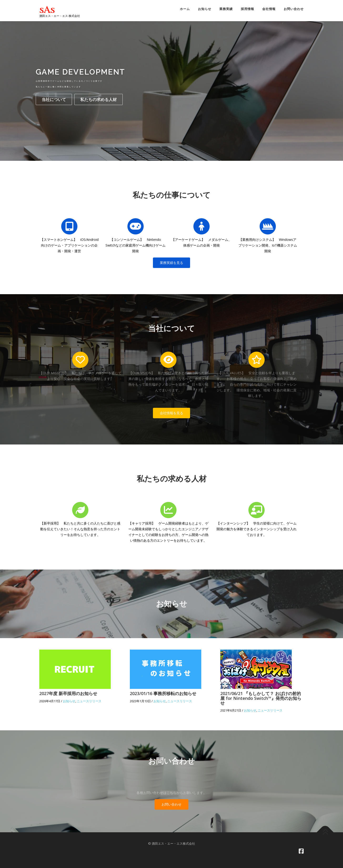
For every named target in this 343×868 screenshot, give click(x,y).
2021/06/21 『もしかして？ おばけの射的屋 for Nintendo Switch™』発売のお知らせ (261, 698)
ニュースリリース (89, 701)
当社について (54, 99)
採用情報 (247, 9)
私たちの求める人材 (98, 99)
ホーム (185, 9)
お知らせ (205, 9)
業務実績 (226, 9)
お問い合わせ (294, 9)
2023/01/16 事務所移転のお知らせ (163, 693)
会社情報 (269, 9)
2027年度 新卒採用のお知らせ (68, 693)
